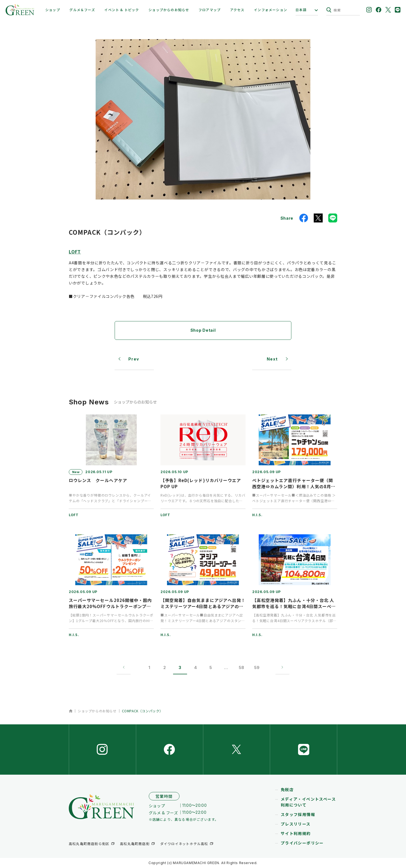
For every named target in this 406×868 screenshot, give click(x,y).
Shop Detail (203, 330)
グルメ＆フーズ (82, 10)
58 (241, 667)
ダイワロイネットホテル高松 (184, 844)
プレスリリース (296, 824)
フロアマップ (210, 10)
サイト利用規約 (296, 834)
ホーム (71, 711)
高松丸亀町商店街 (135, 844)
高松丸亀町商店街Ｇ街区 (89, 844)
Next (272, 359)
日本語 (301, 10)
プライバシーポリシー (302, 843)
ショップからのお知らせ (169, 10)
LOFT (75, 252)
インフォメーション (271, 10)
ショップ (53, 10)
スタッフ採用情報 (298, 815)
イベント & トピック (122, 10)
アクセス (237, 10)
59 (257, 667)
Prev (134, 359)
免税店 (287, 790)
